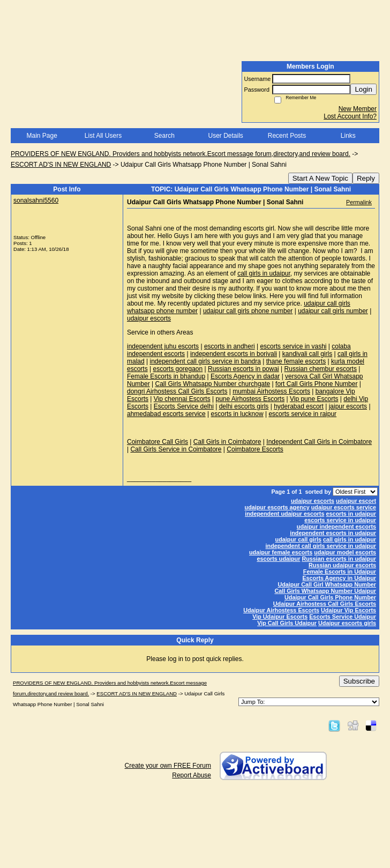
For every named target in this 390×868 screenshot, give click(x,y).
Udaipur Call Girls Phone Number (330, 597)
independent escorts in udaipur (333, 533)
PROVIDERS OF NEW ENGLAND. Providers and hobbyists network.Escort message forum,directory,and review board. (181, 154)
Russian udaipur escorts (342, 565)
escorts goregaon (178, 369)
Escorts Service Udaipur (343, 617)
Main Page (42, 136)
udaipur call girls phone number (248, 311)
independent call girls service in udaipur (321, 546)
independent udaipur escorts (284, 514)
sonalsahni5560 (36, 201)
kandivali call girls (307, 354)
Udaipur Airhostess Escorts (281, 610)
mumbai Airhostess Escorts (271, 391)
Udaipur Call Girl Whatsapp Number (327, 584)
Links (348, 136)
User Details (225, 136)
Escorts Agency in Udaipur (339, 578)
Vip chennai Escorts (182, 399)
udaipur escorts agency (277, 507)
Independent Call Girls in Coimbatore (319, 442)
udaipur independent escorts (336, 526)
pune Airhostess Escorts (250, 399)
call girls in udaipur (264, 273)
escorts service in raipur (302, 414)
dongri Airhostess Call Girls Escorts (177, 391)
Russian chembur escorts (321, 369)
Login (363, 89)
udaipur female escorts (281, 552)
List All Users (103, 136)
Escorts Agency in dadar (245, 376)
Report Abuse (192, 775)
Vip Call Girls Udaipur (287, 623)
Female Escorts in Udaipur (340, 572)
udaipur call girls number (333, 311)
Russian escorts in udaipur (339, 559)
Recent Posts (287, 136)
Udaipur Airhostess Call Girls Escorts (325, 604)
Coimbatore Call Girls (157, 442)
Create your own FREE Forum (168, 766)
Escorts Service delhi (184, 406)
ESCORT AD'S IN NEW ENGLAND (61, 165)
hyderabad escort (299, 406)
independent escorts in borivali (234, 354)
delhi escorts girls (244, 406)
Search (164, 136)
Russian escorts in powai (243, 369)
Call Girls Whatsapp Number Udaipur (325, 591)
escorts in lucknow (237, 414)
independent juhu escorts (163, 346)
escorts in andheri (230, 346)
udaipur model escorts (345, 552)
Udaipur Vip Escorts (348, 610)
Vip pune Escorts (314, 399)
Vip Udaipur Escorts (280, 617)
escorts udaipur (278, 559)
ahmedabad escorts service (166, 414)
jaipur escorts (348, 406)
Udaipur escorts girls (347, 623)
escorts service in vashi (293, 346)
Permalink (359, 202)
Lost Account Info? (350, 116)
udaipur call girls (298, 539)
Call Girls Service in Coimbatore (176, 449)
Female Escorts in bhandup (166, 376)
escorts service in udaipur (340, 520)
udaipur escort (356, 501)
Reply (366, 178)
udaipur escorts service (344, 507)
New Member (358, 109)
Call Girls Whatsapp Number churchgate (212, 384)
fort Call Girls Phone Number (316, 384)
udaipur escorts (149, 318)
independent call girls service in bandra (205, 361)
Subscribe (359, 681)
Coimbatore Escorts (255, 449)
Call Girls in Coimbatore (227, 442)
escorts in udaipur (351, 514)
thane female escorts (296, 361)
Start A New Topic (320, 178)
